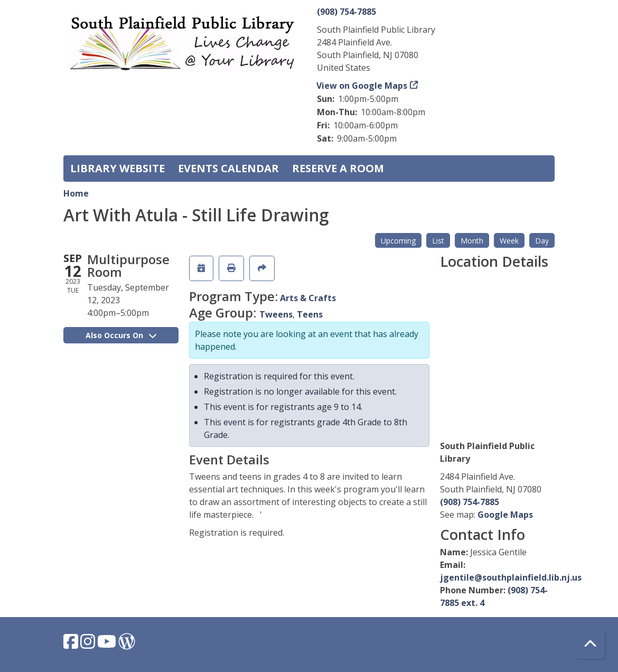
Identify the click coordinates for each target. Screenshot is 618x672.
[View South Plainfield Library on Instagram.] (89, 645)
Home (76, 193)
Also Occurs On (121, 335)
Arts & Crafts (308, 298)
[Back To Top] (590, 644)
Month (472, 241)
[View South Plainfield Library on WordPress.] (127, 645)
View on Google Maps (362, 86)
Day (542, 241)
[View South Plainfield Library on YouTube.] (108, 645)
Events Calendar (228, 168)
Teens (310, 314)
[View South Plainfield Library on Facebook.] (72, 645)
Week (509, 241)
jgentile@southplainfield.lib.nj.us (511, 577)
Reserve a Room (338, 168)
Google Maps (505, 515)
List (438, 241)
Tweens (276, 314)
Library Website (118, 168)
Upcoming (398, 241)
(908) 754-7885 (347, 12)
